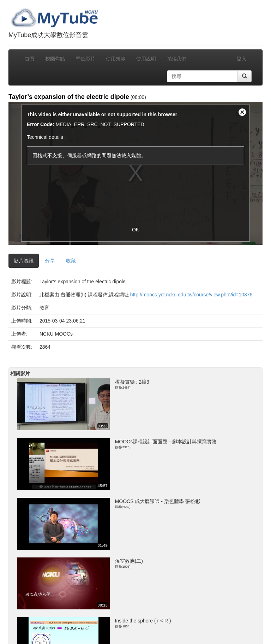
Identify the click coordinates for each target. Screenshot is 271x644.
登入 (241, 59)
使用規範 (116, 59)
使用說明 (146, 59)
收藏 (71, 261)
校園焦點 (55, 59)
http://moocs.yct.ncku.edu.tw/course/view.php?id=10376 (191, 295)
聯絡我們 (176, 59)
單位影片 (85, 59)
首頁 (30, 59)
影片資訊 (24, 261)
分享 (50, 261)
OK (135, 230)
